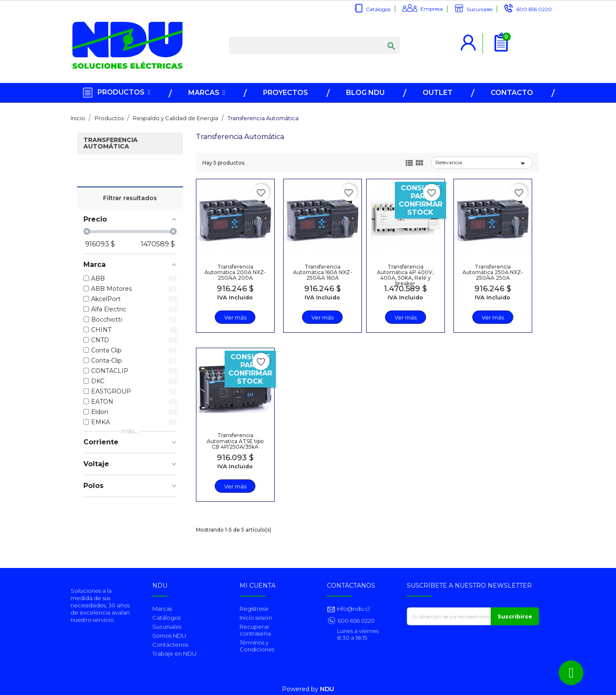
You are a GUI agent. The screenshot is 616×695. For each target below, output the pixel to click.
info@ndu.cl (352, 609)
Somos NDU (169, 636)
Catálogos (378, 9)
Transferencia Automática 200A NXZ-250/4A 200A (235, 272)
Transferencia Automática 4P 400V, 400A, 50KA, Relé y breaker (405, 275)
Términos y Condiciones (257, 646)
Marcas (162, 609)
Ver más (235, 317)
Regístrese (254, 609)
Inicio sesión (256, 618)
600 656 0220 (534, 9)
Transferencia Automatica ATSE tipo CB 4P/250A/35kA (235, 441)
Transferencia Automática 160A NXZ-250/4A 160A (322, 272)
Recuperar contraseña (255, 630)
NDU (327, 689)
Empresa (432, 9)
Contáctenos (170, 645)
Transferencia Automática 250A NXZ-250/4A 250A (492, 272)
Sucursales (480, 9)
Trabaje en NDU (174, 654)
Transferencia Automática (111, 143)
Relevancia (482, 163)
